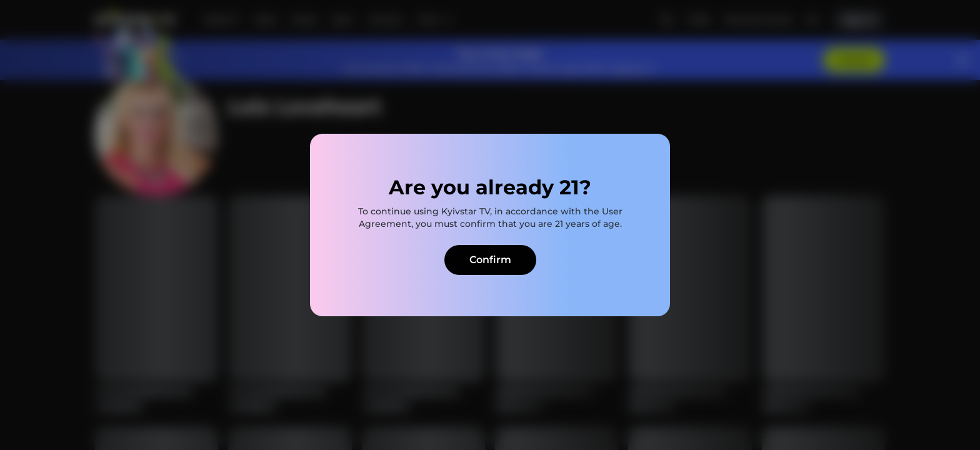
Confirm (490, 260)
